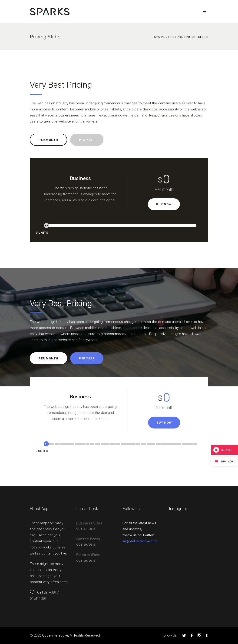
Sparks (160, 37)
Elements (176, 37)
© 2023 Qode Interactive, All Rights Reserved (65, 635)
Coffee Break (88, 539)
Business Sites (89, 523)
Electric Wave (88, 555)
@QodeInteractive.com (140, 541)
